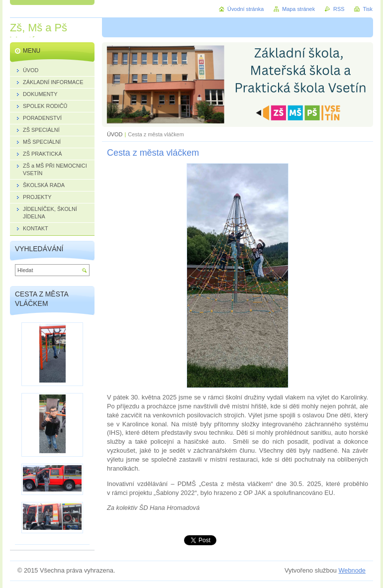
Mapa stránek (298, 9)
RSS (339, 9)
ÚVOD (115, 134)
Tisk (368, 9)
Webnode (352, 570)
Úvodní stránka (245, 9)
